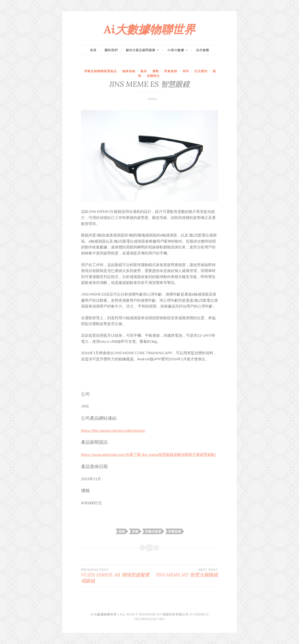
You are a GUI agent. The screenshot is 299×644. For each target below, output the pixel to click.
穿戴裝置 (175, 531)
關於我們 (111, 50)
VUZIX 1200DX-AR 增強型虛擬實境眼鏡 (115, 576)
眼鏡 (122, 531)
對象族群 (171, 71)
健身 (144, 71)
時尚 (186, 71)
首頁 (93, 50)
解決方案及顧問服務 (141, 50)
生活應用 (201, 71)
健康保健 (129, 71)
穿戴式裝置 (153, 531)
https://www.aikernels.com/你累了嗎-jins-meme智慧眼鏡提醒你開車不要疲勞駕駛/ (149, 454)
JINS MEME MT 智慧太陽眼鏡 (184, 573)
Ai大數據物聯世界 (149, 29)
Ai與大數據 (176, 50)
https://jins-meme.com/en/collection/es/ (113, 430)
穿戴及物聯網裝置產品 (100, 71)
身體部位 (153, 76)
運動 (156, 71)
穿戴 (135, 531)
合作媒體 (203, 50)
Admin (153, 99)
